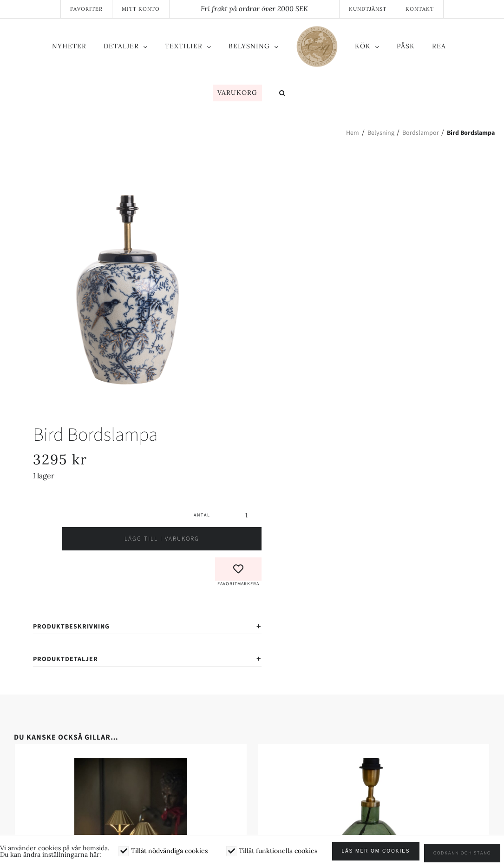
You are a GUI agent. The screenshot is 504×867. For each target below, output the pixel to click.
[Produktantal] (231, 476)
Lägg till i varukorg (147, 500)
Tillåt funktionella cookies (278, 853)
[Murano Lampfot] (374, 724)
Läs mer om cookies (380, 853)
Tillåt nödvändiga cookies (169, 853)
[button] (282, 94)
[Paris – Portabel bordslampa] (131, 724)
